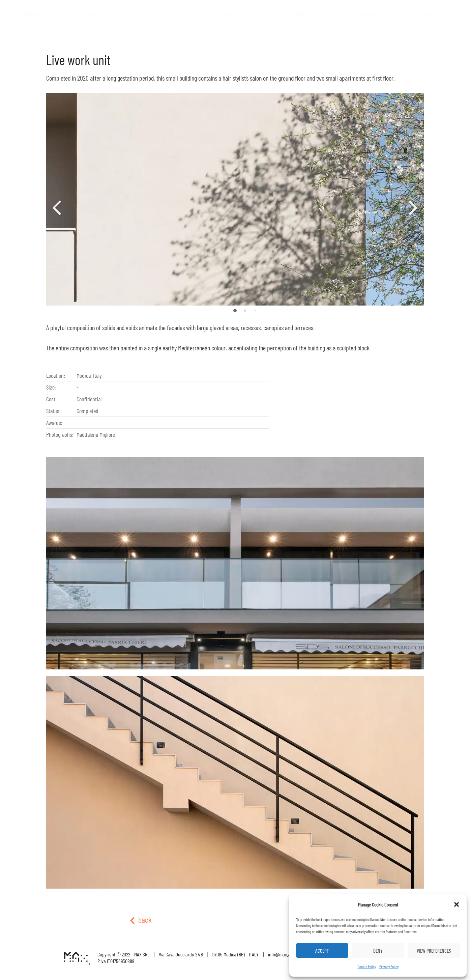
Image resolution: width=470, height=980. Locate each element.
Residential (161, 37)
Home (32, 14)
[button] (457, 904)
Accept (322, 951)
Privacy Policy (389, 967)
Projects (161, 27)
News (95, 14)
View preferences (434, 951)
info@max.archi (283, 954)
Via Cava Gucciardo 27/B (181, 954)
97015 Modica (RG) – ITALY (236, 954)
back (141, 919)
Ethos (300, 14)
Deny (378, 951)
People (365, 14)
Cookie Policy (367, 967)
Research (232, 14)
